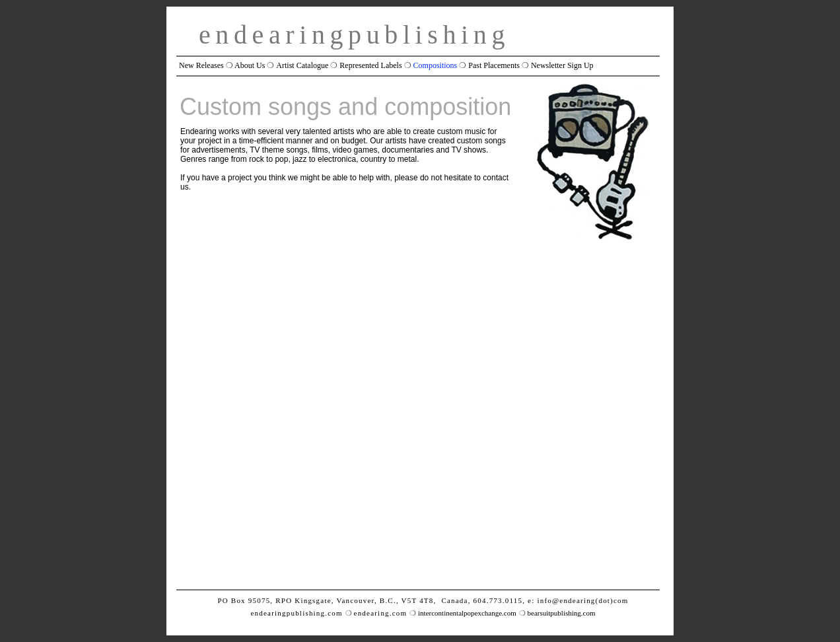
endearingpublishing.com (296, 613)
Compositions (436, 65)
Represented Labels (370, 65)
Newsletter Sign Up (562, 65)
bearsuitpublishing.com (562, 613)
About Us (250, 65)
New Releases (201, 65)
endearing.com (381, 613)
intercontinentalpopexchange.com (467, 613)
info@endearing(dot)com (582, 600)
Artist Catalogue (302, 65)
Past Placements (494, 65)
